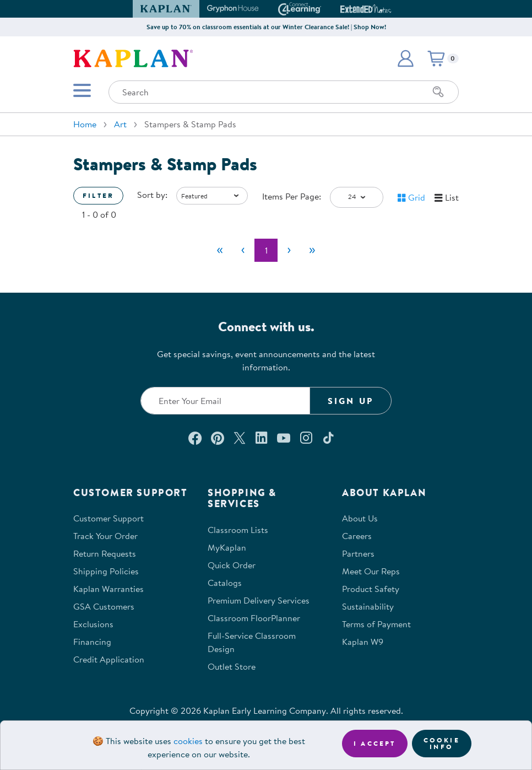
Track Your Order (105, 536)
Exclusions (93, 624)
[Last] (312, 250)
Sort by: (152, 195)
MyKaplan (227, 547)
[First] (220, 250)
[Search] (438, 92)
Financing (92, 642)
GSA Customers (104, 606)
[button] (405, 58)
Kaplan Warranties (108, 589)
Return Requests (105, 553)
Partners (358, 553)
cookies (188, 741)
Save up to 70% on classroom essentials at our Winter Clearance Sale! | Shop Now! (266, 27)
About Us (360, 518)
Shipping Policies (106, 571)
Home (85, 124)
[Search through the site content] (284, 92)
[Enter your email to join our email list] (225, 401)
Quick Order (232, 565)
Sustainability (368, 606)
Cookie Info (442, 743)
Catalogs (225, 583)
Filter (98, 195)
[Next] (289, 250)
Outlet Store (232, 666)
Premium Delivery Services (259, 600)
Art (120, 124)
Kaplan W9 (363, 642)
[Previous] (243, 250)
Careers (357, 536)
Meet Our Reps (371, 571)
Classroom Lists (238, 530)
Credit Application (109, 659)
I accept (375, 743)
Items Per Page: (292, 196)
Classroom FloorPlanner (254, 618)
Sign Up (351, 401)
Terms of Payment (376, 624)
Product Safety (371, 589)
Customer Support (108, 518)
